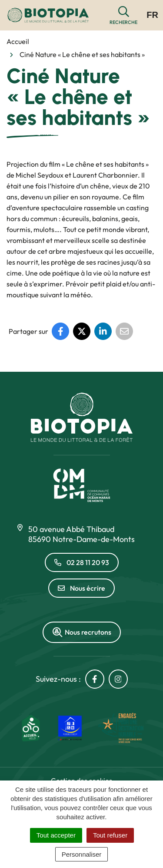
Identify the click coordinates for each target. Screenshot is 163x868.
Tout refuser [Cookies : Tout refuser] (110, 835)
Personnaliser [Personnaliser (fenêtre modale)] (82, 854)
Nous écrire (81, 588)
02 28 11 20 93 (82, 562)
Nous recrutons (82, 632)
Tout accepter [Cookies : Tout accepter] (56, 835)
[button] (123, 15)
